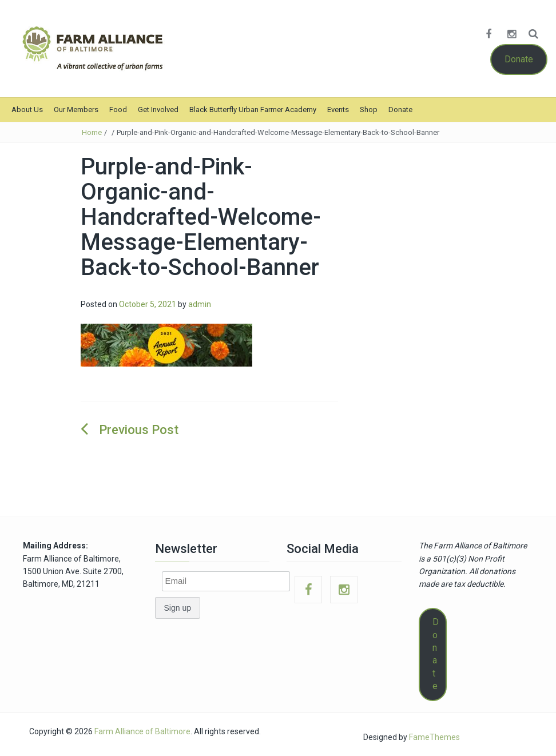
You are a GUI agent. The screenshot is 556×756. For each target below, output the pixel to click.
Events (338, 110)
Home (92, 132)
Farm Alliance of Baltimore (142, 731)
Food (118, 110)
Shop (369, 110)
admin (200, 304)
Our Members (76, 110)
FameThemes (434, 737)
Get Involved (158, 110)
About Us (27, 110)
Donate (519, 59)
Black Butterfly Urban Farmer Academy (253, 110)
